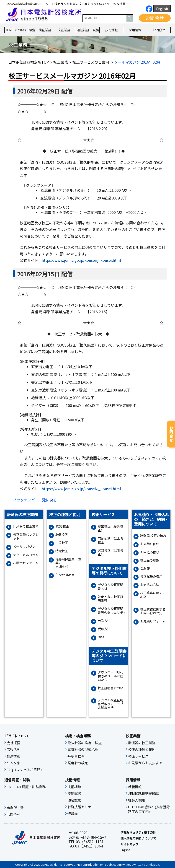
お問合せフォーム (26, 563)
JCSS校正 (62, 526)
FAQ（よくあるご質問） (25, 770)
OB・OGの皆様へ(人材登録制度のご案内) (149, 809)
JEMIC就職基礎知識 (143, 793)
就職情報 (135, 787)
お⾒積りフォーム (153, 621)
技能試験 (74, 793)
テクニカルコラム (26, 555)
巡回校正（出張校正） (111, 552)
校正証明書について (111, 690)
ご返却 (145, 568)
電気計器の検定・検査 (85, 743)
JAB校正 (62, 535)
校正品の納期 (150, 560)
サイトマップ (129, 844)
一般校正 (62, 543)
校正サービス (138, 756)
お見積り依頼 (150, 544)
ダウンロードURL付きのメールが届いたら (111, 676)
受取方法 (104, 629)
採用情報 (135, 30)
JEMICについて (16, 30)
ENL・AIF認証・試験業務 (26, 787)
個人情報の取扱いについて (138, 838)
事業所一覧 (15, 808)
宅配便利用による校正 (111, 540)
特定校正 (62, 551)
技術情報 (111, 30)
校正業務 (64, 30)
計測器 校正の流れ (153, 536)
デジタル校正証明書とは (111, 587)
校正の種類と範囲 (142, 749)
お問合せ (155, 18)
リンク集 (13, 763)
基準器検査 (76, 756)
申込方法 (104, 621)
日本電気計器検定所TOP (29, 62)
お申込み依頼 (150, 552)
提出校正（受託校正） (111, 528)
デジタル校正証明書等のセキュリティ (112, 611)
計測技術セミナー (81, 807)
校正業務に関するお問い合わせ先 (153, 611)
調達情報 (13, 756)
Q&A (101, 637)
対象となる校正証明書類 (111, 599)
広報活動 (13, 749)
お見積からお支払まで (145, 763)
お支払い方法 (150, 585)
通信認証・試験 (88, 30)
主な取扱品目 (65, 575)
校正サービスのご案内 (91, 62)
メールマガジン (24, 547)
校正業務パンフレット (26, 536)
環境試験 (74, 800)
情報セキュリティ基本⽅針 (138, 832)
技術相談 (74, 787)
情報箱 (73, 814)
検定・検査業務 (40, 30)
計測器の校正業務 (26, 526)
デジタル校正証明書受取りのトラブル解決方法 (111, 704)
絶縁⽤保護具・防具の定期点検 (68, 563)
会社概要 (13, 743)
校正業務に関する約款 (153, 595)
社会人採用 (137, 800)
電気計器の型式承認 (83, 749)
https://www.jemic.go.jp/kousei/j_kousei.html (81, 260)
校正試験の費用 (151, 577)
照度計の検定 (78, 763)
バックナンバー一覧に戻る (35, 500)
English (162, 9)
